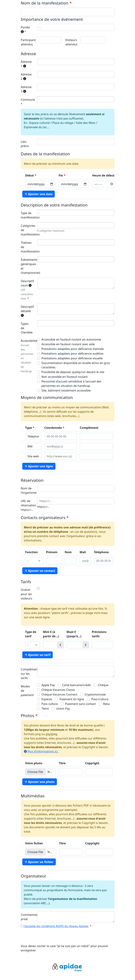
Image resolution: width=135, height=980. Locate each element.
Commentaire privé (28, 917)
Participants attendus (27, 42)
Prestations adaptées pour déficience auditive (72, 354)
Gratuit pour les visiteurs (27, 594)
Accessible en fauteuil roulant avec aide (68, 344)
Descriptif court (27, 290)
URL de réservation (28, 505)
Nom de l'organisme (28, 490)
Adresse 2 (26, 76)
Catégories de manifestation (28, 230)
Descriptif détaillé (27, 311)
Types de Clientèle (27, 328)
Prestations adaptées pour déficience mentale (73, 349)
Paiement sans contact (80, 704)
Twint (45, 709)
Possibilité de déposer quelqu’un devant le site (73, 372)
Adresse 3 (26, 89)
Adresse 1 (26, 64)
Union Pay (63, 709)
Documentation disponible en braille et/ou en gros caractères (76, 365)
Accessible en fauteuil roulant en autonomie (71, 339)
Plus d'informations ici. (41, 751)
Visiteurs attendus (71, 42)
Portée (25, 29)
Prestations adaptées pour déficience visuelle (72, 358)
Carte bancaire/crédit (76, 685)
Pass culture (50, 704)
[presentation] (48, 937)
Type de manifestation (28, 215)
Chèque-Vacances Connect (59, 694)
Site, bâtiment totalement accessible (66, 390)
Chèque (103, 685)
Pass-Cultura (100, 699)
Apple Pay (48, 685)
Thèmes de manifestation (28, 247)
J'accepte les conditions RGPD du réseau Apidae (56, 926)
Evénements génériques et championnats (28, 266)
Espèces (47, 699)
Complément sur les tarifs (28, 674)
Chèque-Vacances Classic (58, 690)
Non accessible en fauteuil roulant (65, 377)
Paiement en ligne (72, 699)
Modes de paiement (27, 691)
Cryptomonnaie (95, 694)
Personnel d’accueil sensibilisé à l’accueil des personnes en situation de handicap (71, 384)
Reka (106, 704)
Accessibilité (28, 356)
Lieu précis (25, 144)
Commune (28, 100)
